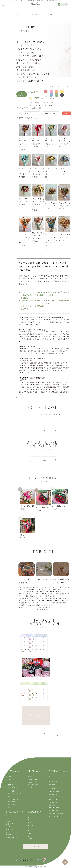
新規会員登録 (53, 794)
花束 (9, 796)
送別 (8, 832)
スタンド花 (11, 779)
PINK (29, 820)
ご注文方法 (52, 805)
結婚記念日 (10, 824)
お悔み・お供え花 (12, 837)
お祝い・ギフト (11, 829)
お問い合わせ (53, 800)
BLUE (29, 831)
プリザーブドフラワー (14, 799)
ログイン (52, 797)
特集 (51, 15)
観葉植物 (10, 785)
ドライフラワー (12, 802)
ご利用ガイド (53, 802)
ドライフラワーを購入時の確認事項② (32, 307)
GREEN (30, 833)
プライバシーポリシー (56, 816)
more (44, 430)
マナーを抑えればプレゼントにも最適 (57, 294)
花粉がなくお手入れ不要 (30, 301)
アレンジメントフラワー (15, 794)
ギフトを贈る (20, 15)
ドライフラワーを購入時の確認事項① (57, 302)
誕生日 (8, 821)
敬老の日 (9, 835)
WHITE (30, 828)
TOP (47, 86)
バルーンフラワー (13, 787)
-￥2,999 (30, 777)
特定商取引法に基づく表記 (57, 813)
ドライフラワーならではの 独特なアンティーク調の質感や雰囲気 (32, 295)
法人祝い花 (36, 15)
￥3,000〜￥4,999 (34, 102)
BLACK (30, 836)
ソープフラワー (12, 804)
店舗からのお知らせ (55, 791)
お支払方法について (55, 808)
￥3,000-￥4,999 (32, 779)
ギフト (55, 86)
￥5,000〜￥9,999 (49, 102)
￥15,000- (30, 787)
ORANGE (30, 823)
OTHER (30, 839)
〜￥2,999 (52, 99)
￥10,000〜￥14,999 (35, 105)
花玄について (53, 789)
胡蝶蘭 (10, 782)
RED (29, 817)
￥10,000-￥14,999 (33, 785)
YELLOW (30, 825)
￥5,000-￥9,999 (32, 782)
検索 (67, 113)
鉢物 (9, 807)
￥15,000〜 (48, 105)
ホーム (51, 777)
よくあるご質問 (54, 811)
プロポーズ (10, 827)
